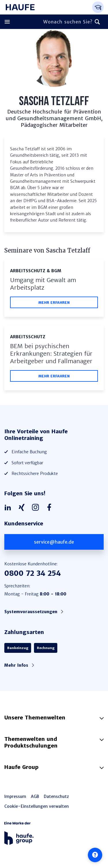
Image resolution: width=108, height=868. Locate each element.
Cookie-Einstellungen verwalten (37, 806)
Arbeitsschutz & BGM (36, 271)
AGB (35, 796)
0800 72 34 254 (33, 573)
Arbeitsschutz (28, 337)
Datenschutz (56, 796)
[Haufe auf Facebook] (51, 508)
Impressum (15, 796)
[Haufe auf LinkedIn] (9, 508)
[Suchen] (97, 22)
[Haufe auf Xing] (23, 508)
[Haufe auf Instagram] (37, 508)
